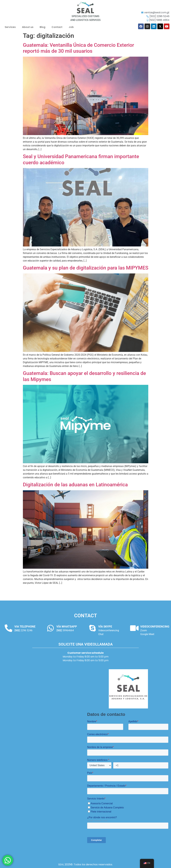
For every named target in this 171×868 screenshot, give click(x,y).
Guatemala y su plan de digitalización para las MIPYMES (86, 268)
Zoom (144, 630)
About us (28, 27)
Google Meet (147, 634)
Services (10, 27)
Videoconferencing (109, 630)
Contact (57, 27)
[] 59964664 (65, 630)
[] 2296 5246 (23, 630)
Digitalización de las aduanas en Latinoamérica (75, 485)
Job (71, 27)
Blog (42, 27)
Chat (101, 634)
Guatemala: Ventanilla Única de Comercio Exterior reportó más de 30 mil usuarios (78, 48)
